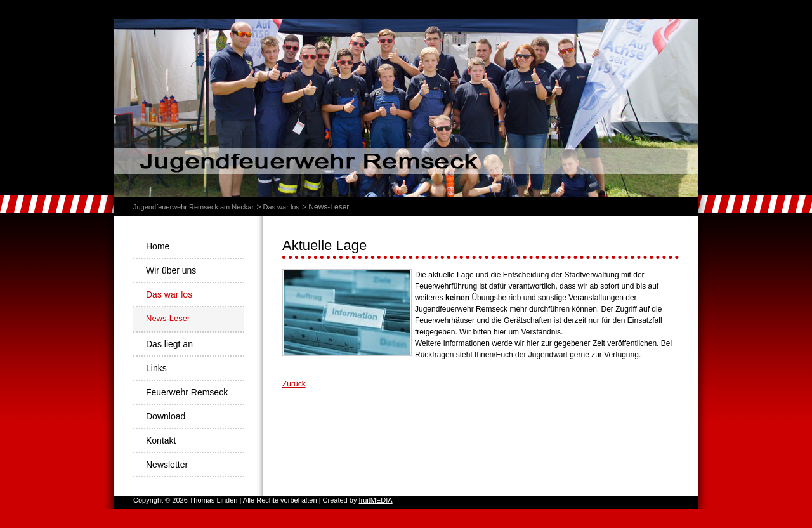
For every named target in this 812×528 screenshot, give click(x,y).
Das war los (281, 207)
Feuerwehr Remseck (187, 392)
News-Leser (168, 318)
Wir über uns (171, 270)
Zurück (294, 384)
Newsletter (167, 465)
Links (156, 368)
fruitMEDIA (375, 500)
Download (166, 416)
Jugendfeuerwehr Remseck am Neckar (193, 207)
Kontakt (161, 440)
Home (158, 246)
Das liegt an (169, 344)
